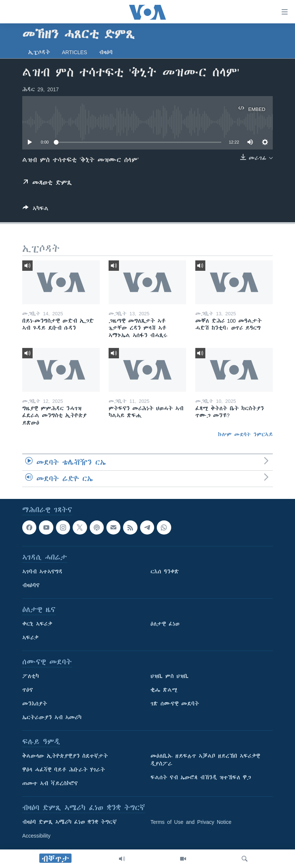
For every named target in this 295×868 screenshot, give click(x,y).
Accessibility (36, 836)
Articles (74, 52)
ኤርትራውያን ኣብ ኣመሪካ (52, 717)
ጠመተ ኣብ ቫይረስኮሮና (50, 783)
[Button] (36, 210)
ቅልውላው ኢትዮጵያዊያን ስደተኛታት (65, 756)
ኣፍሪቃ (30, 638)
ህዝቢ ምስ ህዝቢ (170, 676)
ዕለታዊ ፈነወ (165, 624)
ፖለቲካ (31, 676)
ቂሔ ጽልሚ (164, 690)
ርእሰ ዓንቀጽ (165, 572)
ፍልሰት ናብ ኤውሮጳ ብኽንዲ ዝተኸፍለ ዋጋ (201, 777)
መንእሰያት (35, 704)
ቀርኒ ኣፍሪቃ (37, 624)
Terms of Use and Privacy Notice (191, 822)
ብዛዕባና (31, 585)
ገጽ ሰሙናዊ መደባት (175, 704)
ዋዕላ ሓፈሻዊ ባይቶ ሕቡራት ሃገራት (64, 770)
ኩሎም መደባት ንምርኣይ (245, 434)
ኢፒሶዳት (39, 52)
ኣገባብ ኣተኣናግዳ (42, 572)
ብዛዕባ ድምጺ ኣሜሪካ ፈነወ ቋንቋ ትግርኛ (69, 822)
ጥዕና (28, 690)
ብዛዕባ (106, 52)
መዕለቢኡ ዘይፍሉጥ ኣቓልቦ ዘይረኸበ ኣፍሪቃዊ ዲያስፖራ (205, 760)
